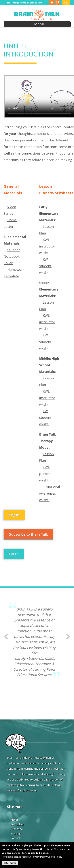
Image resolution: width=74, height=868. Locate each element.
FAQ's (14, 554)
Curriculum (17, 824)
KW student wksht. (45, 266)
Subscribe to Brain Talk (28, 534)
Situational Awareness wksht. (50, 493)
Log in (14, 515)
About (14, 820)
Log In (66, 2)
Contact (15, 838)
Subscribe (17, 829)
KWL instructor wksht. (47, 246)
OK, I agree (10, 863)
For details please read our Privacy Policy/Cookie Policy (32, 857)
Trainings (16, 833)
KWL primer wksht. (45, 474)
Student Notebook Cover (12, 256)
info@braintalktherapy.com (27, 3)
